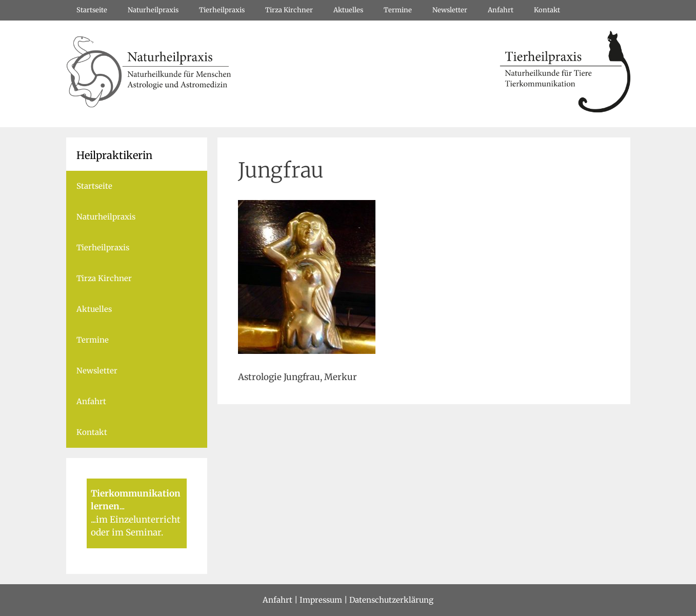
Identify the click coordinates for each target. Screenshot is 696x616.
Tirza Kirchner (289, 10)
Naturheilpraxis (153, 10)
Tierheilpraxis (222, 10)
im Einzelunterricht (138, 520)
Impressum (321, 600)
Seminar (143, 532)
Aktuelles (348, 10)
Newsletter (450, 10)
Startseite (92, 10)
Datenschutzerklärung (391, 600)
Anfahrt (501, 10)
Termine (398, 10)
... (122, 506)
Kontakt (547, 10)
